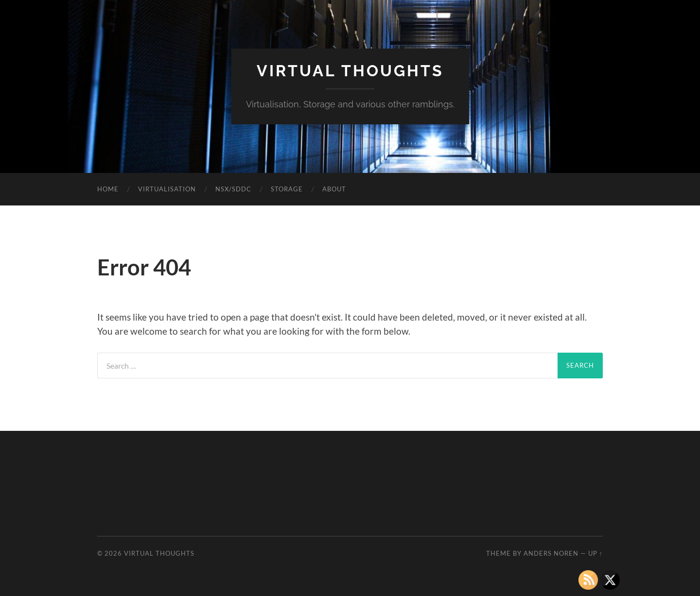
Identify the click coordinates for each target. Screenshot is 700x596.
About (334, 189)
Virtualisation (167, 189)
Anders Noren (551, 553)
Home (108, 189)
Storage (287, 189)
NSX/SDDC (233, 189)
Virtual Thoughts (350, 71)
